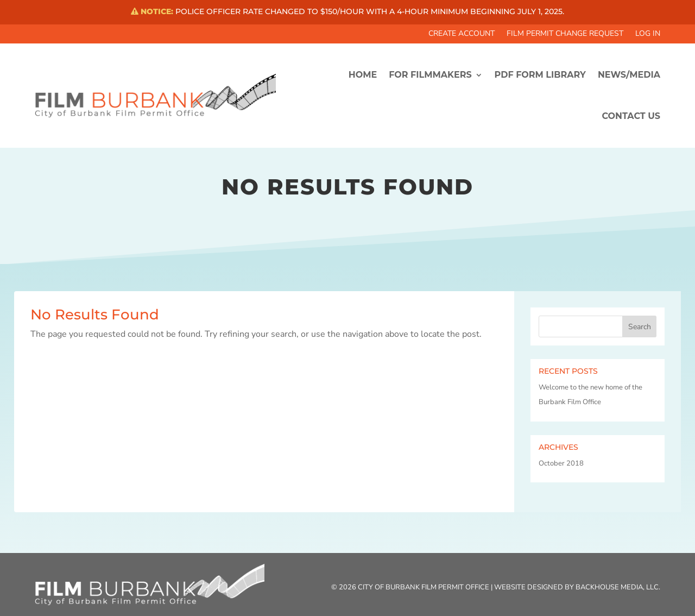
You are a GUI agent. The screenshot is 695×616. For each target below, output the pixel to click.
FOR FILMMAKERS (430, 75)
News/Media (629, 75)
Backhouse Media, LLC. (618, 587)
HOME (363, 75)
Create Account (462, 34)
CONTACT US (631, 116)
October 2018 (561, 463)
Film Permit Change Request (565, 34)
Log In (648, 34)
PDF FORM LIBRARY (540, 75)
